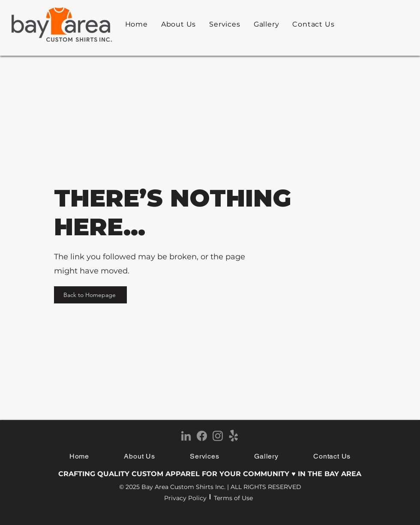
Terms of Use (233, 498)
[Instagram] (218, 436)
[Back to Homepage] (90, 295)
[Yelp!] (234, 436)
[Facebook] (202, 436)
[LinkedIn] (186, 436)
